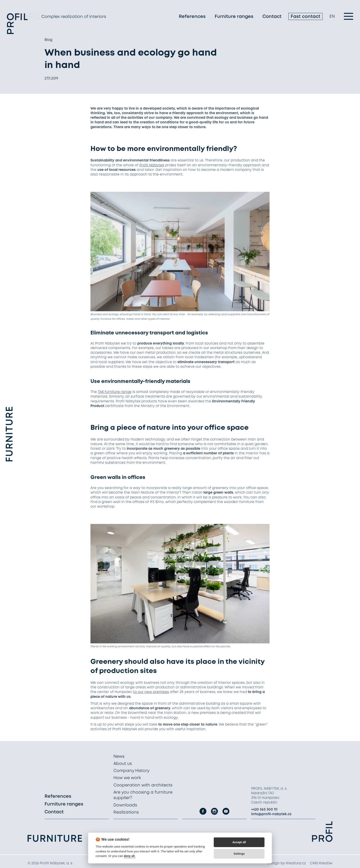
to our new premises (151, 692)
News (119, 757)
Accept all (239, 842)
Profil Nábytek (152, 165)
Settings (239, 854)
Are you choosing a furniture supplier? (143, 795)
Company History (131, 771)
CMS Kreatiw (321, 863)
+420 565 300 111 (264, 810)
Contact (272, 17)
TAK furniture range (115, 392)
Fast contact (305, 17)
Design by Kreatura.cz (287, 863)
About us (123, 764)
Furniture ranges (234, 17)
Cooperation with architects (143, 785)
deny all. (130, 856)
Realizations (126, 812)
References (192, 17)
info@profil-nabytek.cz (271, 814)
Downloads (125, 805)
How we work (127, 778)
